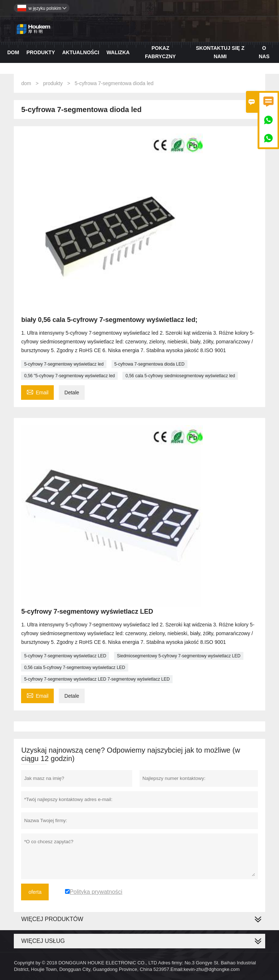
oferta (35, 892)
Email (37, 392)
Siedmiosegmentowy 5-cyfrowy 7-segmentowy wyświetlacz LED (179, 656)
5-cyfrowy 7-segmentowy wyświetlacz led (64, 364)
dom (26, 83)
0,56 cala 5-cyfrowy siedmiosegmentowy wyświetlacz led (180, 376)
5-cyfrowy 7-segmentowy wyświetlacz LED (65, 656)
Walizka (118, 52)
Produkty (41, 52)
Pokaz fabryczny (160, 52)
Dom (13, 52)
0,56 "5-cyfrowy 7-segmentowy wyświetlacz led (69, 376)
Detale (72, 393)
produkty (53, 83)
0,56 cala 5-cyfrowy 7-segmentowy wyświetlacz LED (74, 668)
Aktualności (81, 52)
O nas (264, 52)
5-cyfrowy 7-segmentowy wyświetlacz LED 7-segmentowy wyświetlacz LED (97, 679)
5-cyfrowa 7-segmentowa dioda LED (149, 364)
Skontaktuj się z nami (220, 52)
